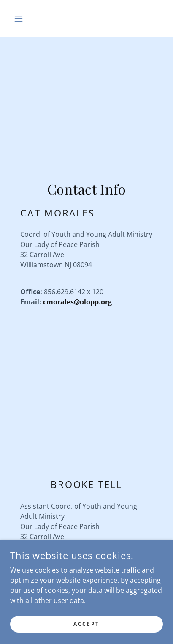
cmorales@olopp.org (77, 302)
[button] (22, 19)
